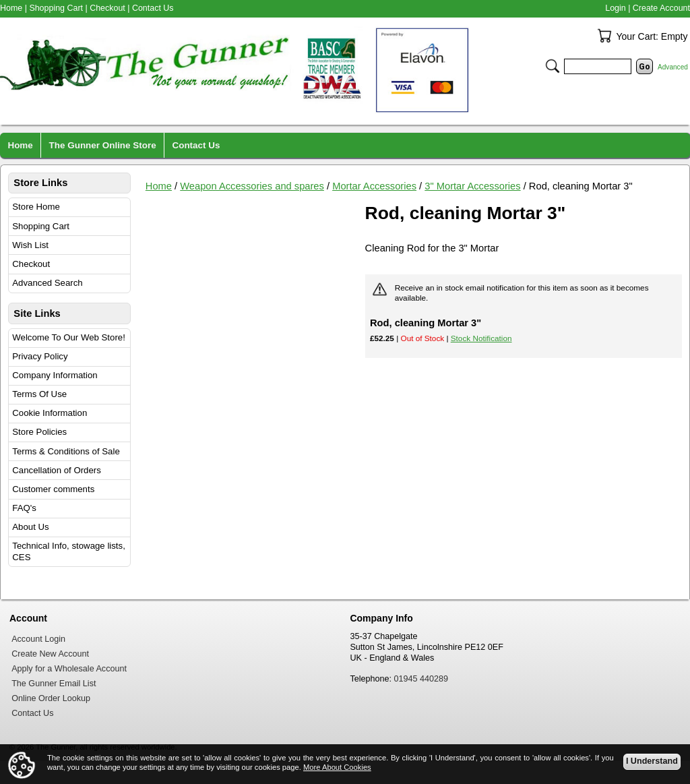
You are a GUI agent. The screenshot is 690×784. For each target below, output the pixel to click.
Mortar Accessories (374, 186)
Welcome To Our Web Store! (69, 337)
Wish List (30, 245)
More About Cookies (337, 767)
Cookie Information (50, 413)
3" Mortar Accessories (472, 186)
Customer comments (53, 489)
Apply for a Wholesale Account (69, 669)
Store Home (36, 207)
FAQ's (24, 508)
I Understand (652, 761)
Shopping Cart (41, 226)
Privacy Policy (40, 356)
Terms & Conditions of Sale (66, 451)
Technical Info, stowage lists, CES (69, 551)
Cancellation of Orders (57, 470)
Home (159, 186)
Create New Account (50, 654)
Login (615, 8)
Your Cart (604, 36)
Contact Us (153, 8)
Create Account (661, 8)
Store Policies (39, 432)
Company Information (55, 375)
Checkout (31, 264)
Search (553, 66)
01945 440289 (421, 679)
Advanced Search (47, 283)
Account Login (38, 639)
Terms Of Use (39, 394)
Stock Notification (481, 338)
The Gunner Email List (54, 684)
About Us (30, 527)
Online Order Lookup (51, 698)
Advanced (673, 67)
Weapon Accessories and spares (252, 186)
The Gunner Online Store (103, 145)
